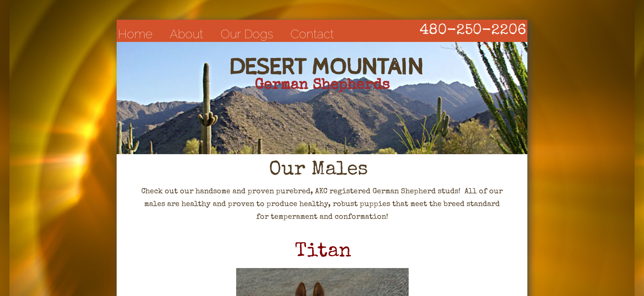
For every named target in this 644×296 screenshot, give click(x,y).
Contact (312, 34)
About (186, 34)
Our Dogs (247, 34)
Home (135, 34)
